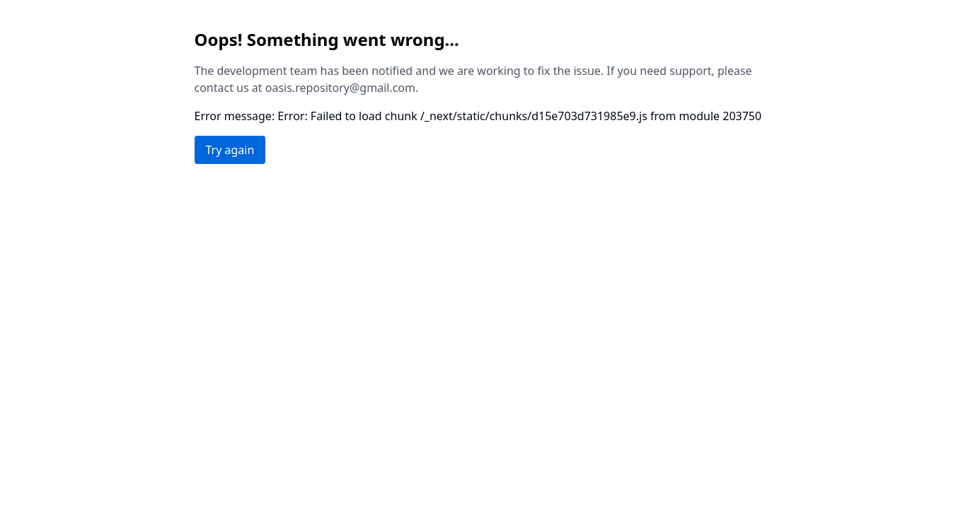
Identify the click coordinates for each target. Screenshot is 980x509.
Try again (230, 150)
